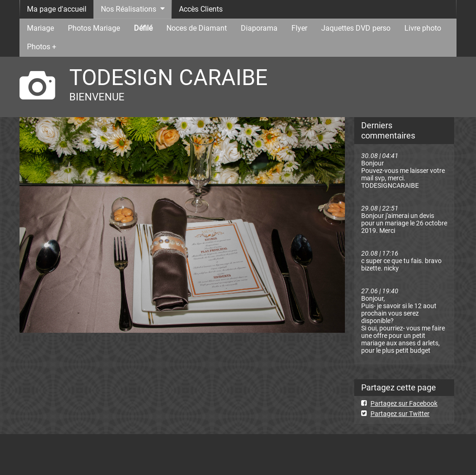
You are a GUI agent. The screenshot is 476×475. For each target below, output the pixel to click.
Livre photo (423, 28)
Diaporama (259, 28)
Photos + (42, 47)
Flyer (299, 28)
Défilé (143, 28)
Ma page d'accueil (57, 9)
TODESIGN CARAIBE (169, 77)
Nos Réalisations (129, 9)
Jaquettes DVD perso (356, 28)
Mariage (40, 28)
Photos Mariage (94, 28)
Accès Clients (201, 9)
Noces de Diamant (197, 28)
